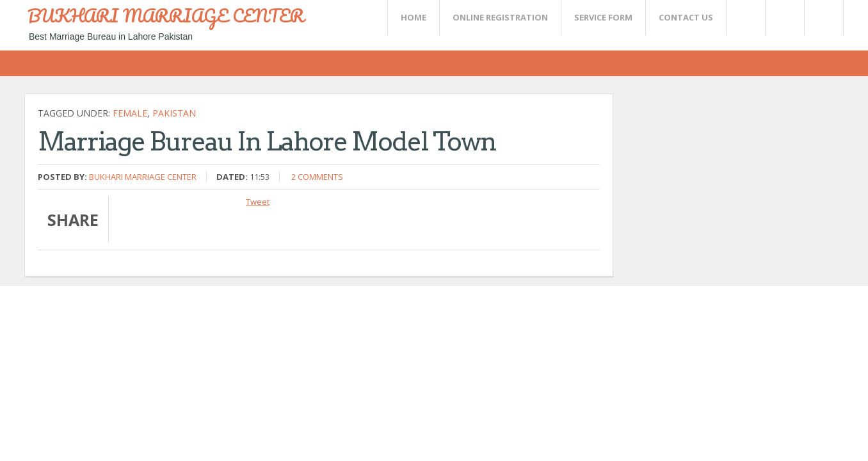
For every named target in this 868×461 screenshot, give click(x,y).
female (130, 113)
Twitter (745, 18)
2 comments (317, 177)
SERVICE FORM (603, 17)
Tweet (258, 202)
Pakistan (174, 113)
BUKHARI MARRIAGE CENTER (166, 15)
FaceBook (821, 18)
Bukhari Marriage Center (143, 177)
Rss (784, 18)
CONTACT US (686, 17)
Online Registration (500, 17)
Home (414, 17)
